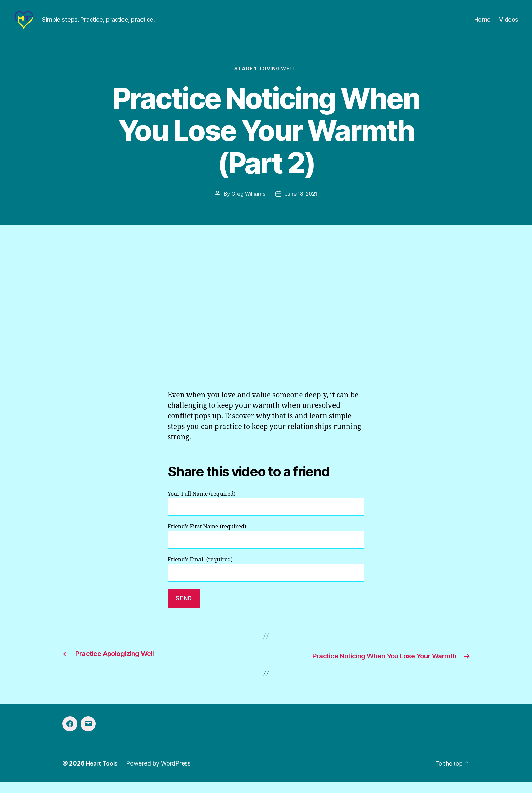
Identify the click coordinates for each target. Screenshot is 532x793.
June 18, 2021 (301, 205)
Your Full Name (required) (266, 515)
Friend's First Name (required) (266, 547)
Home (482, 25)
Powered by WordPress (160, 774)
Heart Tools (103, 774)
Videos (509, 25)
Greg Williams (247, 205)
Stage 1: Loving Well (266, 80)
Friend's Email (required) (266, 580)
